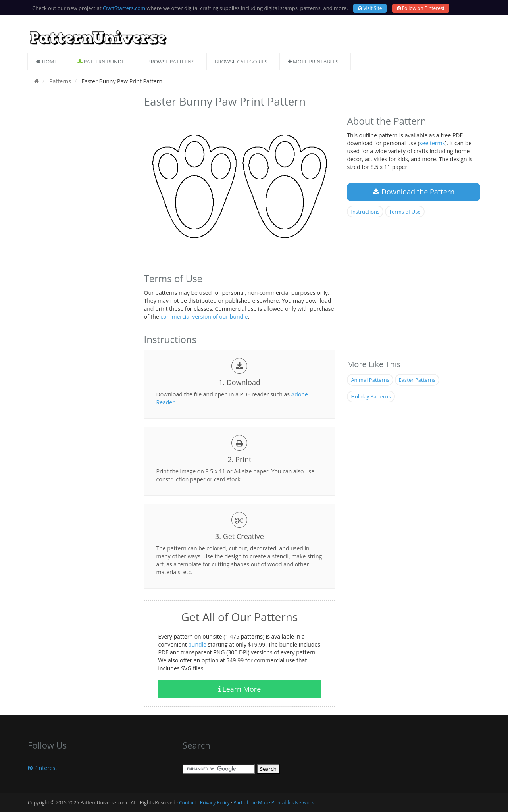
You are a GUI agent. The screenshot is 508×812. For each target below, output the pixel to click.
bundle (197, 644)
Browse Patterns (171, 62)
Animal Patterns (370, 380)
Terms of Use (405, 212)
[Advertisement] (80, 212)
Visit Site (370, 8)
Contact (188, 803)
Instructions (365, 212)
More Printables (313, 62)
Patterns (59, 81)
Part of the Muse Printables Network (274, 803)
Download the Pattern (414, 192)
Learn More (240, 689)
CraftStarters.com (124, 8)
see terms (432, 143)
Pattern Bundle (102, 62)
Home (46, 62)
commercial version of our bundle (204, 317)
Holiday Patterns (371, 396)
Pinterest (42, 768)
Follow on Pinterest (421, 8)
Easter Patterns (417, 380)
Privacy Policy (215, 803)
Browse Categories (241, 62)
